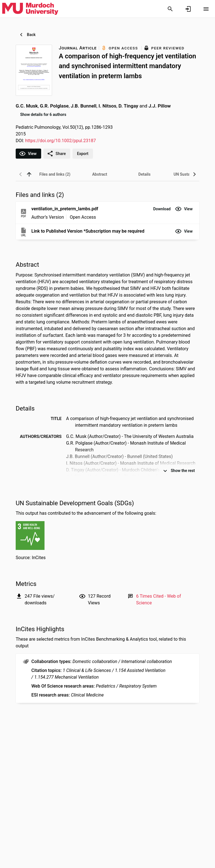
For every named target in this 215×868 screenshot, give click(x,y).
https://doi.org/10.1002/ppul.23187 (61, 141)
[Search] (170, 9)
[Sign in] (188, 9)
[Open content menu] (206, 9)
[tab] (55, 174)
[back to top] (29, 174)
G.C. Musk (27, 106)
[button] (162, 209)
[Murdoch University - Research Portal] (30, 9)
